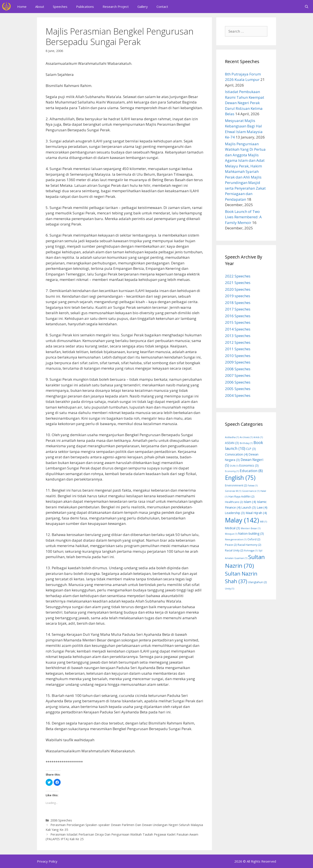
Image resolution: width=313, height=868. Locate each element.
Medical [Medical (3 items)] (232, 528)
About (40, 7)
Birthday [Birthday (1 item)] (246, 443)
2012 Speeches (238, 342)
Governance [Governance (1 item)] (251, 491)
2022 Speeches (238, 276)
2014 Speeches (238, 329)
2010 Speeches (238, 356)
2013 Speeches (238, 336)
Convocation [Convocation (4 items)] (236, 454)
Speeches (60, 7)
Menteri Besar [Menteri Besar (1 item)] (251, 528)
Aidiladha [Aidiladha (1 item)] (232, 437)
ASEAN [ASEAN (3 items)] (232, 443)
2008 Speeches (238, 369)
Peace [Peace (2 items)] (231, 545)
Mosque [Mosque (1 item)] (231, 534)
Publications (85, 7)
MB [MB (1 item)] (263, 522)
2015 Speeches (238, 322)
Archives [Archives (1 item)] (246, 437)
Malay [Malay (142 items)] (242, 520)
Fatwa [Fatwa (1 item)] (253, 486)
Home (22, 7)
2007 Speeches (238, 375)
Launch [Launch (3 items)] (249, 507)
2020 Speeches (238, 289)
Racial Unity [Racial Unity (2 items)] (234, 550)
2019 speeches (238, 296)
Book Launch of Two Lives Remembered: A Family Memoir (243, 217)
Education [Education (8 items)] (251, 471)
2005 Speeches (238, 389)
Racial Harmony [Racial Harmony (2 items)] (249, 545)
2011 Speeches (238, 349)
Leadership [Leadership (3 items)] (235, 513)
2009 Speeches (238, 362)
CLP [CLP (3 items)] (251, 449)
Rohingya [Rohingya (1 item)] (251, 551)
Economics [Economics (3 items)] (249, 465)
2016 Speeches (238, 316)
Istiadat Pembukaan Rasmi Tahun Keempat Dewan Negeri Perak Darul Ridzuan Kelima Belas (245, 103)
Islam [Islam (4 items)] (250, 502)
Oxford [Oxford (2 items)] (254, 539)
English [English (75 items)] (240, 478)
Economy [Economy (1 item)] (232, 471)
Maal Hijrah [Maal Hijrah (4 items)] (256, 513)
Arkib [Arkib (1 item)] (258, 437)
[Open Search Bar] (307, 7)
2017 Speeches (238, 309)
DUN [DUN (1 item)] (234, 466)
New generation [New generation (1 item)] (236, 539)
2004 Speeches (238, 395)
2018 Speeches (238, 303)
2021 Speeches (238, 283)
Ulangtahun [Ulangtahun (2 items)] (257, 582)
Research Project (116, 7)
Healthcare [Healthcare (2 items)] (234, 502)
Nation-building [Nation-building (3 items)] (251, 533)
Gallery (143, 7)
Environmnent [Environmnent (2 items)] (236, 485)
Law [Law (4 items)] (262, 507)
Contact (162, 7)
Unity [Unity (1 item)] (230, 589)
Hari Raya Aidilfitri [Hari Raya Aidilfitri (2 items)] (241, 497)
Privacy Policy (47, 861)
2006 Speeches (61, 820)
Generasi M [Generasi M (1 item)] (233, 491)
